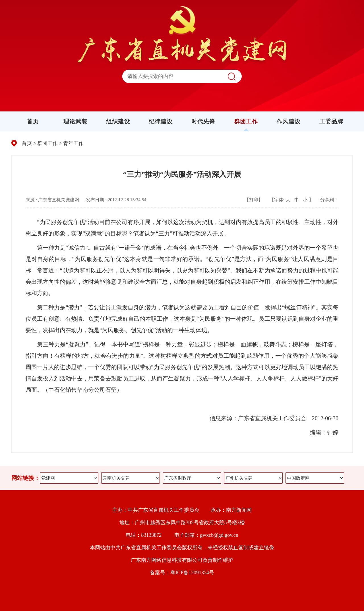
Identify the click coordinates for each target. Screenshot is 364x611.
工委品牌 (331, 121)
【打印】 (254, 200)
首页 (33, 121)
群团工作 (246, 121)
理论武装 (75, 121)
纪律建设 (161, 121)
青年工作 (73, 143)
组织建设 (118, 121)
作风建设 (289, 121)
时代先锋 (203, 121)
